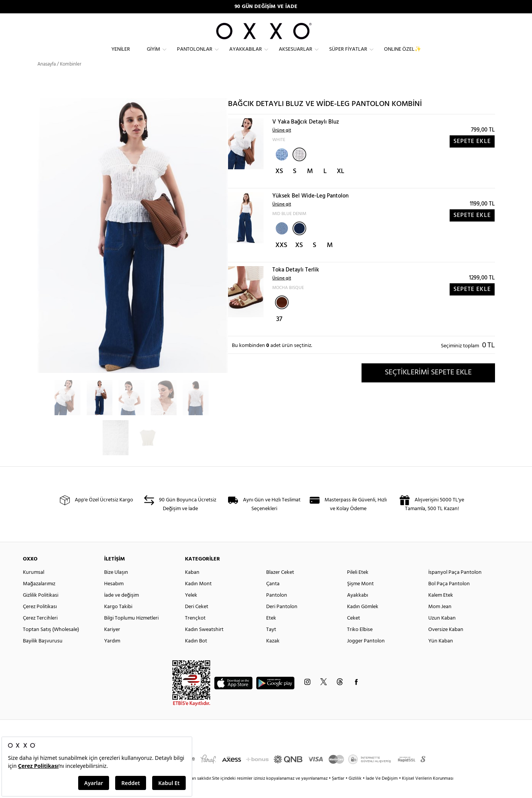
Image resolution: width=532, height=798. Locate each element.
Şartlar (339, 792)
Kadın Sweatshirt (204, 643)
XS (279, 185)
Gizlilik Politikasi (41, 609)
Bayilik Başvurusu (43, 655)
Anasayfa (47, 78)
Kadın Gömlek (363, 621)
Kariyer (112, 643)
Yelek (191, 609)
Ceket (354, 632)
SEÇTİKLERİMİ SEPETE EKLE (428, 386)
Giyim (153, 55)
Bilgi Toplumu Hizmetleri (131, 632)
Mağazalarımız (39, 598)
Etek (271, 632)
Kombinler (71, 78)
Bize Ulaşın (116, 586)
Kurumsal (34, 586)
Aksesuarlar (296, 55)
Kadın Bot (196, 655)
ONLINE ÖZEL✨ (403, 55)
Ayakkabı (358, 609)
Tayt (271, 643)
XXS (281, 259)
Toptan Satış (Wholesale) (51, 643)
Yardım (112, 655)
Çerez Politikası (40, 621)
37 (279, 333)
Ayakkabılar (246, 55)
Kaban (192, 586)
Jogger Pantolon (366, 655)
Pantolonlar (195, 55)
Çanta (273, 598)
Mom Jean (440, 621)
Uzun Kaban (442, 632)
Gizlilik (356, 792)
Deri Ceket (197, 621)
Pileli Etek (358, 586)
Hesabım (114, 598)
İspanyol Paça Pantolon (455, 586)
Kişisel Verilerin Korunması (428, 792)
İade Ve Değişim (382, 792)
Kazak (273, 655)
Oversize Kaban (446, 643)
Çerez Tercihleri (40, 632)
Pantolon (277, 609)
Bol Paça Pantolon (449, 598)
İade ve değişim (121, 609)
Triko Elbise (360, 643)
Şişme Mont (360, 598)
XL (341, 185)
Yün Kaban (441, 655)
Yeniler (121, 55)
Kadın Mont (198, 598)
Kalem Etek (441, 609)
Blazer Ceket (280, 586)
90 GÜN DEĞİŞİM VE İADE (266, 7)
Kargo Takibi (118, 621)
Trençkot (195, 632)
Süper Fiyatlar (348, 55)
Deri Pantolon (282, 621)
